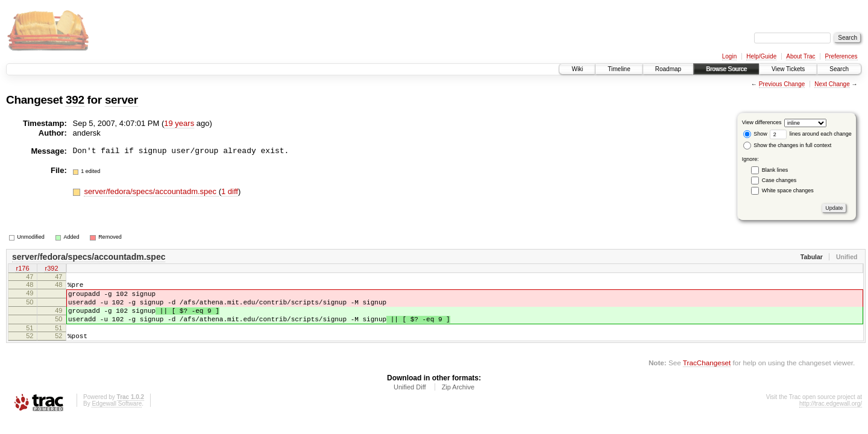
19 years (179, 123)
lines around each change (811, 134)
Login (729, 56)
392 (75, 100)
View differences (762, 122)
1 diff (230, 191)
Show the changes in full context (788, 145)
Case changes (779, 180)
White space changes (788, 190)
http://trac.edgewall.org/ (831, 416)
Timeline (619, 69)
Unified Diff (410, 400)
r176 (22, 269)
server (121, 100)
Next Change (832, 84)
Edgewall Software (117, 416)
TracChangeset (707, 375)
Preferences (841, 56)
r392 (51, 269)
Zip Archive (458, 400)
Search (839, 69)
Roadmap (668, 69)
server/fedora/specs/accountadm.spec (151, 191)
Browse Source (726, 69)
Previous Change (782, 84)
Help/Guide (761, 56)
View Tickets (788, 69)
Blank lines (775, 170)
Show (755, 134)
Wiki (577, 69)
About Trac (800, 56)
